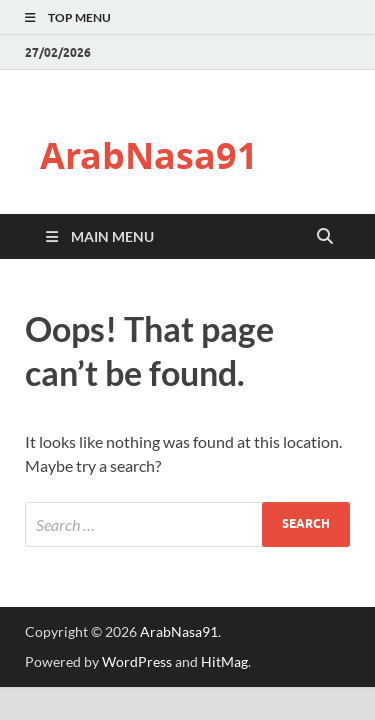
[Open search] (325, 237)
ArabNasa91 (149, 155)
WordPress (137, 661)
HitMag (224, 661)
